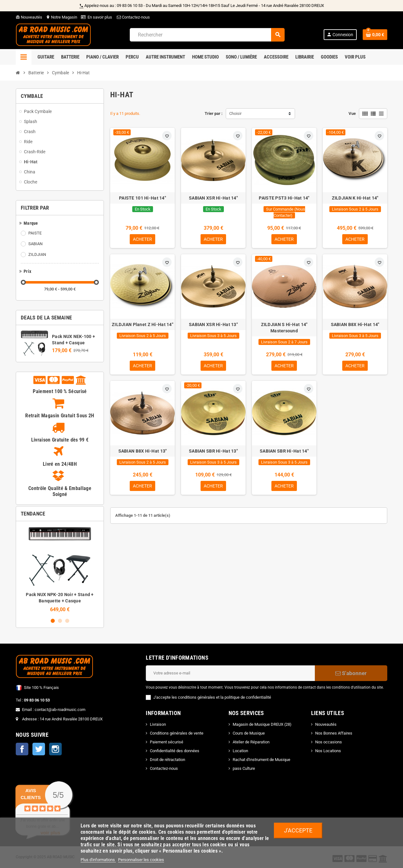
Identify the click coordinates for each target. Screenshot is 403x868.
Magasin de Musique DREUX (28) (262, 724)
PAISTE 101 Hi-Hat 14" (142, 198)
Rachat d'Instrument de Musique (261, 760)
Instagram (55, 749)
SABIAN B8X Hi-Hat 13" (143, 452)
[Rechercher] (207, 35)
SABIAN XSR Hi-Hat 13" (213, 325)
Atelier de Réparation (251, 742)
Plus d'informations (98, 860)
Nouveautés (29, 17)
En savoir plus (100, 17)
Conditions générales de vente (177, 733)
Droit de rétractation (167, 760)
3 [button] (67, 621)
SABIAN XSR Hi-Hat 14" (213, 198)
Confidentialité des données (175, 751)
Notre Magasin (62, 17)
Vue (352, 113)
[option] (60, 569)
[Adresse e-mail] (230, 673)
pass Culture (244, 768)
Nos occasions (329, 742)
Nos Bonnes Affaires (334, 733)
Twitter (39, 749)
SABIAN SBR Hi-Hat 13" (213, 452)
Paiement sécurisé (167, 742)
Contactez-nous (133, 17)
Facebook (22, 749)
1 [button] (53, 621)
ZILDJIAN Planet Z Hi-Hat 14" (142, 325)
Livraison (158, 724)
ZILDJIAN (37, 254)
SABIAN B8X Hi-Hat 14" (355, 325)
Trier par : (214, 113)
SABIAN (35, 244)
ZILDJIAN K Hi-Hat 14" (355, 198)
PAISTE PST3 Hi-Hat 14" (284, 198)
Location (240, 751)
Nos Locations (328, 751)
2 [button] (60, 621)
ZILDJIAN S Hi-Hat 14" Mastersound (284, 328)
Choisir (235, 113)
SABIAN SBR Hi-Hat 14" (284, 452)
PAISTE (35, 233)
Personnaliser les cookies (141, 860)
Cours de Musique (249, 733)
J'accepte (298, 830)
